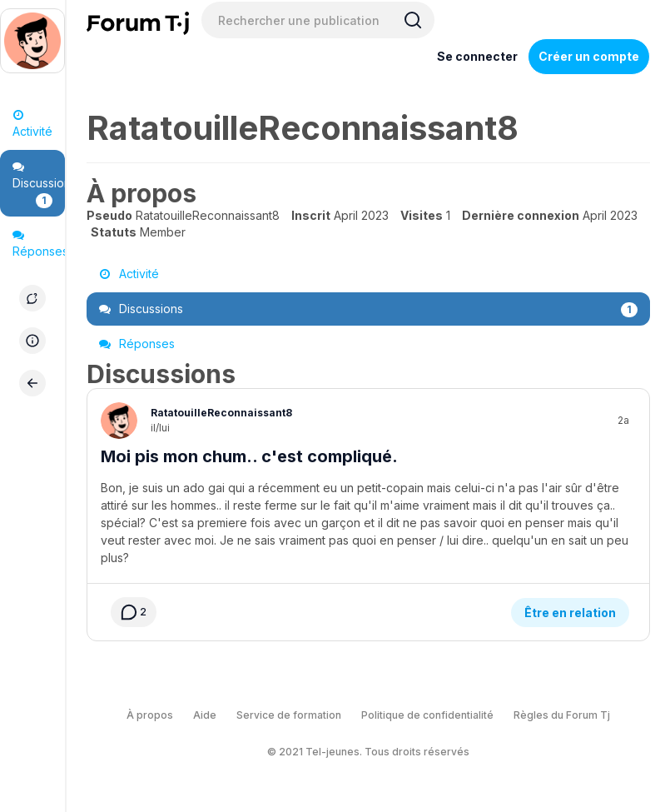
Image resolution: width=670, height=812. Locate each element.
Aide (205, 684)
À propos (150, 684)
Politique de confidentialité (427, 684)
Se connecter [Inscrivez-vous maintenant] (477, 56)
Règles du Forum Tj (562, 684)
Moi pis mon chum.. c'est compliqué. (249, 456)
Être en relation (570, 582)
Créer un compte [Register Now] (589, 56)
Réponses (39, 244)
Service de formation (289, 684)
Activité (32, 124)
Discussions (39, 184)
